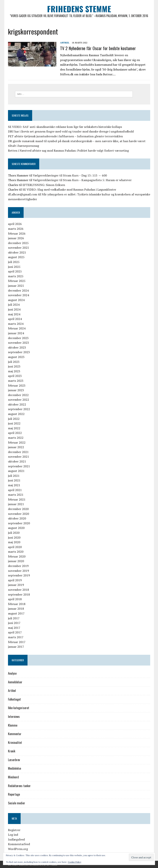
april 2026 (15, 224)
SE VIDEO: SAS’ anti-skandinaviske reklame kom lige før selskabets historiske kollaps (65, 127)
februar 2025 (17, 281)
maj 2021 (14, 485)
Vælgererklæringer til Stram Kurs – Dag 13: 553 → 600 (70, 175)
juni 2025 (14, 267)
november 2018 (18, 590)
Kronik (12, 751)
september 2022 (19, 409)
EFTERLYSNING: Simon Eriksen (44, 185)
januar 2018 (16, 609)
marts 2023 (16, 381)
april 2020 (15, 547)
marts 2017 (16, 637)
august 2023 (16, 357)
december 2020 (18, 509)
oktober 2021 (17, 461)
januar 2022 (16, 447)
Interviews (14, 717)
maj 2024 (14, 314)
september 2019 (19, 575)
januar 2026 (16, 238)
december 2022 (18, 395)
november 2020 (18, 514)
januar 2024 (16, 333)
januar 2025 (16, 286)
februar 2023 (17, 385)
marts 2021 (16, 495)
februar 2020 (17, 556)
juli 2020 (14, 533)
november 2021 (18, 457)
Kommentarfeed (19, 844)
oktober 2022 (17, 404)
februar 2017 (17, 642)
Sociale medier (17, 803)
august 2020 (16, 528)
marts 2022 (16, 438)
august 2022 (16, 414)
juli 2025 (14, 262)
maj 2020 (14, 542)
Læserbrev (14, 760)
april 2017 (15, 632)
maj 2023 (14, 371)
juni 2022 (14, 423)
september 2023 (19, 352)
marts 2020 (16, 552)
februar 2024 (17, 328)
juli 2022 (14, 419)
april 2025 (15, 271)
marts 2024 (16, 324)
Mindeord (13, 777)
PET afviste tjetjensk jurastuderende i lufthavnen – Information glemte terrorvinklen (65, 136)
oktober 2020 (17, 518)
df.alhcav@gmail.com (23, 194)
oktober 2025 (17, 252)
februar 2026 (17, 233)
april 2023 (15, 376)
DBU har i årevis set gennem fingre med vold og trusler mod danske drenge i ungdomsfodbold (71, 131)
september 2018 (19, 594)
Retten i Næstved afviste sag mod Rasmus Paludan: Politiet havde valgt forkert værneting (68, 151)
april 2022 (15, 433)
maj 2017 (14, 628)
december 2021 (18, 452)
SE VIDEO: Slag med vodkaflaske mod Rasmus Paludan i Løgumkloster (69, 189)
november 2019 (18, 571)
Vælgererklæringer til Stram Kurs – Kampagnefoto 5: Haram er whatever (82, 180)
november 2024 (18, 295)
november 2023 (18, 343)
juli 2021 (14, 476)
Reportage (14, 794)
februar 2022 (17, 442)
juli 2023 (14, 362)
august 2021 (16, 471)
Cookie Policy (75, 862)
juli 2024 (14, 305)
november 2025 (18, 248)
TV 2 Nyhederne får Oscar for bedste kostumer (98, 48)
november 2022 (18, 400)
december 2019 (18, 566)
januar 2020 (16, 561)
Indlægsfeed (16, 839)
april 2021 (15, 490)
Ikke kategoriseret (19, 708)
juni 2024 (14, 309)
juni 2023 (14, 366)
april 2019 (15, 580)
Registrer (14, 830)
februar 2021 (17, 499)
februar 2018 (17, 604)
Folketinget (14, 699)
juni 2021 (14, 480)
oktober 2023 (17, 347)
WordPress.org (18, 849)
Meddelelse (14, 768)
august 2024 (16, 300)
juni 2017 (14, 623)
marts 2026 (16, 229)
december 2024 (18, 290)
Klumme (13, 725)
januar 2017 (16, 647)
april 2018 (15, 599)
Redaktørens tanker (19, 786)
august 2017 (16, 613)
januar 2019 (16, 585)
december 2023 (18, 338)
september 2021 (19, 466)
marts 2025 (16, 276)
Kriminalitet (15, 743)
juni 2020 (14, 537)
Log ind (13, 835)
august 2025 (16, 257)
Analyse (12, 673)
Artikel (65, 43)
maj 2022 (14, 428)
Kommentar (15, 734)
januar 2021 (16, 504)
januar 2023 (16, 390)
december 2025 (18, 243)
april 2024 (15, 319)
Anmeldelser (15, 682)
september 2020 (19, 523)
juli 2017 (14, 618)
